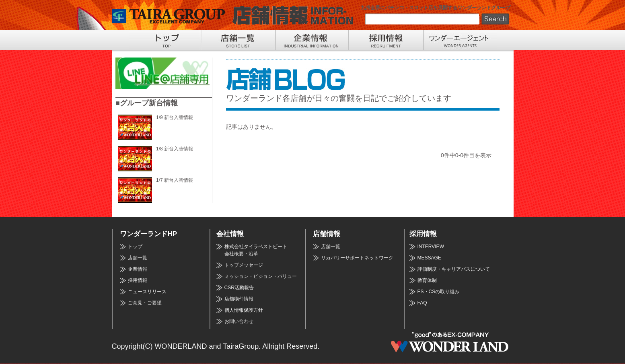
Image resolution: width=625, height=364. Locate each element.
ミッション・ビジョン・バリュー (261, 276)
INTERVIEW (431, 247)
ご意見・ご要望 (145, 303)
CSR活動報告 (239, 288)
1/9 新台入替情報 (175, 117)
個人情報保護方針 (244, 310)
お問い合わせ (239, 321)
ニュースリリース (147, 292)
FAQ (422, 303)
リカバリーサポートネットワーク (357, 258)
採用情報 (138, 280)
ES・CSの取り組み (439, 292)
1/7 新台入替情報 (175, 180)
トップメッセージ (244, 265)
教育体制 (427, 280)
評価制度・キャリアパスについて (454, 269)
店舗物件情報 (239, 299)
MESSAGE (429, 258)
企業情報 (138, 269)
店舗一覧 (138, 258)
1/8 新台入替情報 (175, 149)
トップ (135, 247)
